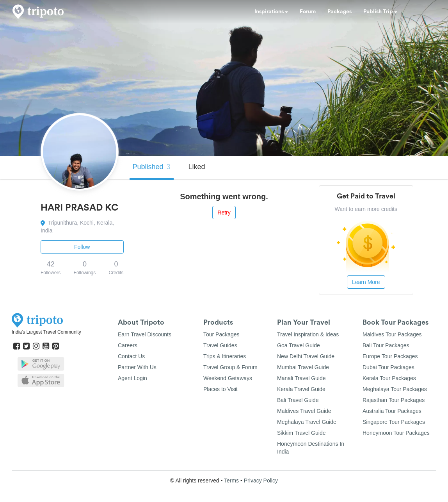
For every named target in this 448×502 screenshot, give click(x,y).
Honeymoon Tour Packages (396, 433)
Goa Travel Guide (299, 345)
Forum (308, 12)
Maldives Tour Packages (392, 334)
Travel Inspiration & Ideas (308, 334)
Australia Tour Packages (392, 411)
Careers (128, 345)
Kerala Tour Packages (389, 378)
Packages (340, 12)
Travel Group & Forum (230, 367)
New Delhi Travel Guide (306, 356)
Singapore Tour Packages (394, 422)
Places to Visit (220, 389)
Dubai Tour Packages (388, 367)
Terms (231, 481)
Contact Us (131, 356)
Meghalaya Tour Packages (395, 389)
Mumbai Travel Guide (303, 367)
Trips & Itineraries (225, 356)
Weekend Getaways (228, 378)
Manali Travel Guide (301, 378)
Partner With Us (137, 367)
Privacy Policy (261, 481)
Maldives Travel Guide (304, 411)
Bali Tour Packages (386, 345)
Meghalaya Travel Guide (307, 422)
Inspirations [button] (271, 12)
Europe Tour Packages (390, 356)
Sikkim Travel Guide (301, 433)
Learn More (366, 282)
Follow (82, 247)
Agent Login (132, 378)
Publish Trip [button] (380, 12)
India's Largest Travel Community (46, 332)
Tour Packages (221, 334)
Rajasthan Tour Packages (394, 400)
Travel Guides (220, 345)
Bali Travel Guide (298, 400)
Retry (224, 213)
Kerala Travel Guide (301, 389)
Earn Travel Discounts (145, 334)
